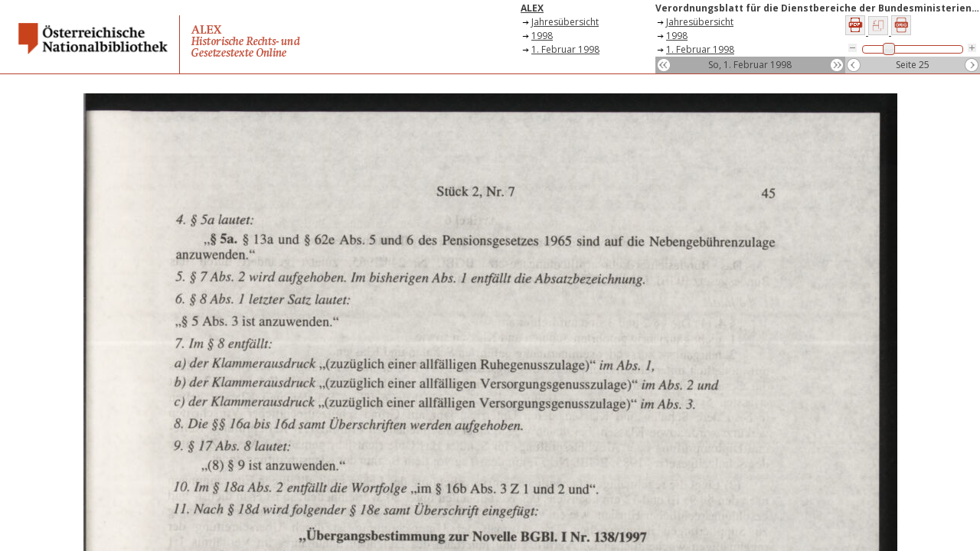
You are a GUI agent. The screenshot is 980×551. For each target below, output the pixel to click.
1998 (542, 36)
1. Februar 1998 (565, 49)
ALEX (532, 8)
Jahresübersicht (565, 22)
